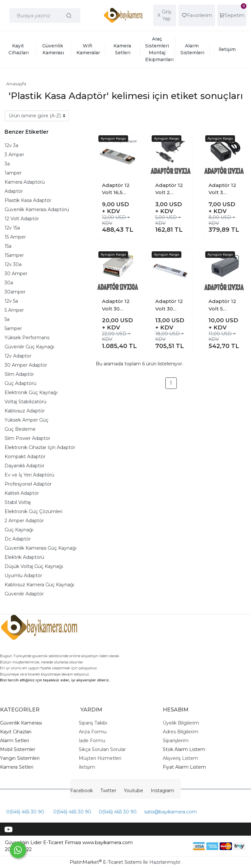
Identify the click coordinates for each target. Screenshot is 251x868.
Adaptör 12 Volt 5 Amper (222, 305)
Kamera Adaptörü (25, 182)
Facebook (82, 791)
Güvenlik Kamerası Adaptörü (37, 209)
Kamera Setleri (17, 767)
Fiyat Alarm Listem (184, 767)
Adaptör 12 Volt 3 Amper (222, 189)
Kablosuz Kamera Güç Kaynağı (39, 585)
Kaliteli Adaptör (22, 493)
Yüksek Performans (27, 338)
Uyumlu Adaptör (23, 576)
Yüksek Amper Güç (26, 420)
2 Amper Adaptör (24, 521)
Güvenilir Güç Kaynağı (29, 347)
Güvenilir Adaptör (24, 594)
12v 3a (11, 145)
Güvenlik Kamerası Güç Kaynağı (41, 548)
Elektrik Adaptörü (24, 557)
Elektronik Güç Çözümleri (33, 511)
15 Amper (15, 237)
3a (7, 164)
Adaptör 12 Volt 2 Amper (169, 189)
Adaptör (14, 191)
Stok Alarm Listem (184, 749)
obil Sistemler (20, 749)
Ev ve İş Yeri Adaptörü (29, 475)
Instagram (162, 791)
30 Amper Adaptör (26, 365)
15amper (14, 255)
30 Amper (16, 274)
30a (9, 283)
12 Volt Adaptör (22, 219)
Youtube (134, 791)
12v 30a (13, 264)
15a (8, 246)
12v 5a (11, 301)
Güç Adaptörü (20, 383)
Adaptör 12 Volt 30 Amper (116, 305)
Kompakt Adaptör (25, 457)
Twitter (108, 791)
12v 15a (12, 228)
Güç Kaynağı (19, 530)
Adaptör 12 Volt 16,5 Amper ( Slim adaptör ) (116, 189)
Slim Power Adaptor (27, 438)
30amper (15, 292)
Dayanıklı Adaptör (25, 466)
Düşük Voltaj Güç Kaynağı (34, 566)
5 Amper (14, 310)
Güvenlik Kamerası (21, 723)
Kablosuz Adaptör (25, 411)
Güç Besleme (20, 429)
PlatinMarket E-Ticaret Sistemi (106, 862)
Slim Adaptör (19, 374)
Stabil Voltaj (18, 502)
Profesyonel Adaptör (28, 484)
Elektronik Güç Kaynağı (31, 392)
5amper (13, 328)
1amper (13, 173)
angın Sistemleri (21, 758)
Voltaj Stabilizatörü (25, 402)
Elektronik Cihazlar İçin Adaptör (40, 447)
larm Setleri (16, 741)
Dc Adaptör (18, 539)
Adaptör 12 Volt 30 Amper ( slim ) (169, 305)
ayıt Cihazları (17, 732)
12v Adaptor (18, 356)
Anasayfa (16, 84)
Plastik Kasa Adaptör (28, 200)
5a (7, 319)
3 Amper (14, 155)
